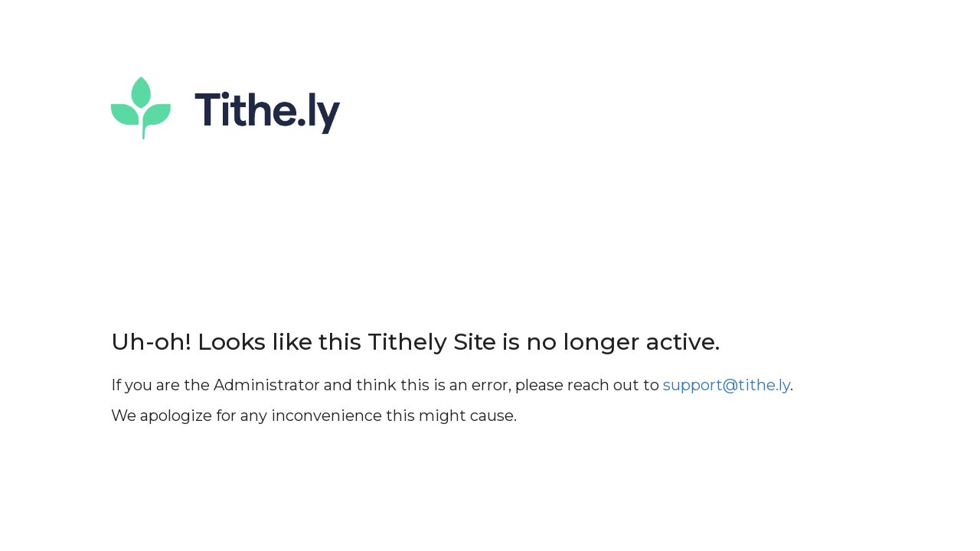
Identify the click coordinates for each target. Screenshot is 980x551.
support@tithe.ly (727, 385)
